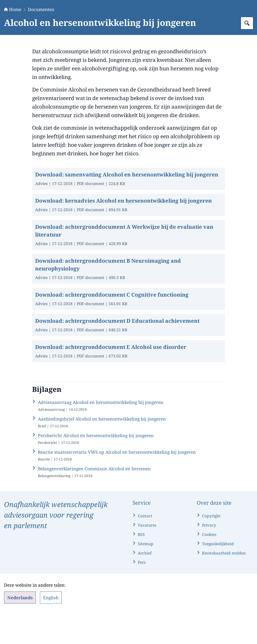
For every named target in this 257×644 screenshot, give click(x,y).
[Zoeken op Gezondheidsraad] (247, 55)
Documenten (41, 41)
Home (13, 41)
